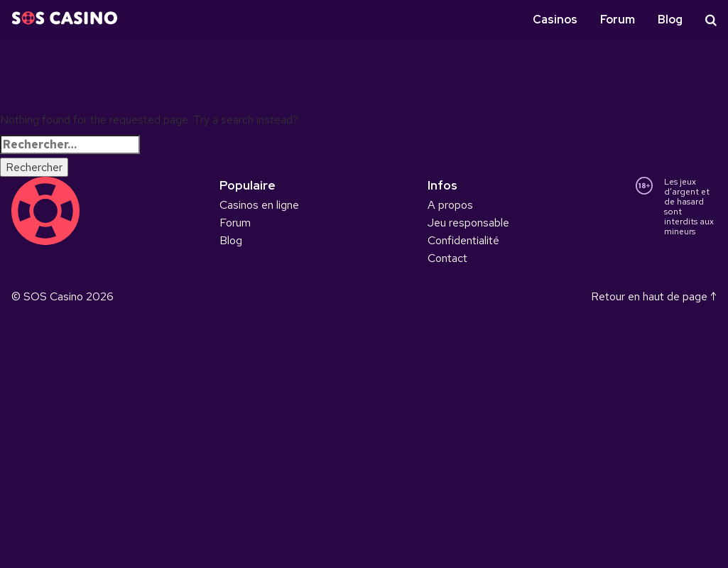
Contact (447, 258)
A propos (450, 205)
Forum (618, 20)
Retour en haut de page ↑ (654, 296)
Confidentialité (463, 240)
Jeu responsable (468, 223)
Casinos (555, 20)
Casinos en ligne (259, 205)
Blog (670, 20)
